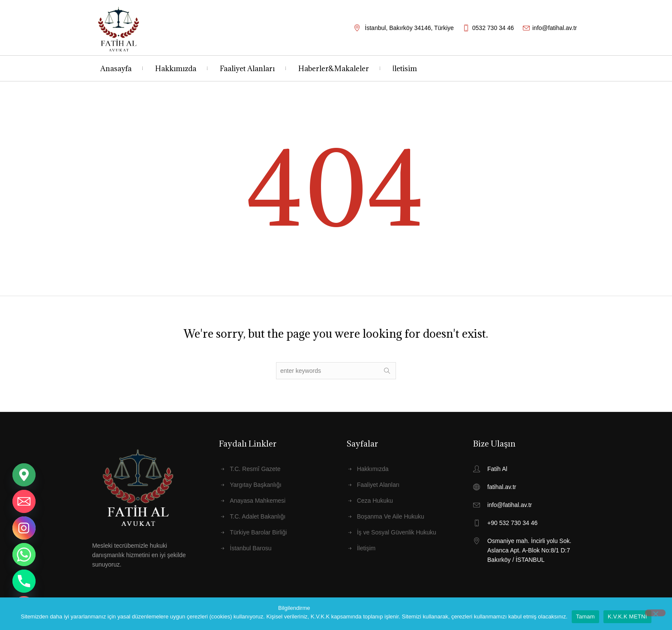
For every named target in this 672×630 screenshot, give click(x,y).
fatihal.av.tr (502, 487)
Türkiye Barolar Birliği (258, 532)
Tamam (585, 616)
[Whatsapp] (24, 555)
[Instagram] (24, 528)
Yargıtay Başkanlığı (255, 485)
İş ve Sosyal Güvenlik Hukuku (397, 532)
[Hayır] (655, 613)
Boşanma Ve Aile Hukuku (391, 516)
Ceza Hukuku (375, 501)
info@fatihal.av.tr (555, 28)
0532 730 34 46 (493, 28)
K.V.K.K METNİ (627, 616)
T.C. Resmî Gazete (255, 469)
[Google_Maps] (24, 475)
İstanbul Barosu (250, 548)
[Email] (24, 501)
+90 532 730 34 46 (512, 523)
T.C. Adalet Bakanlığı (258, 516)
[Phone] (24, 581)
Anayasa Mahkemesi (258, 501)
